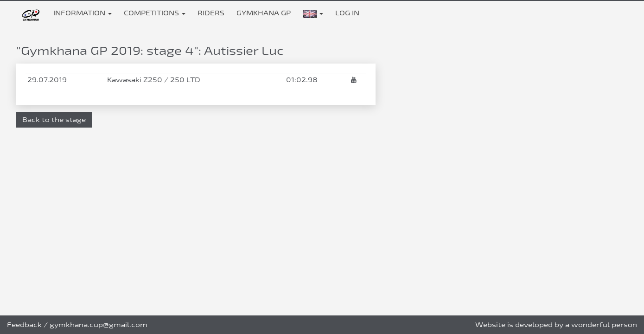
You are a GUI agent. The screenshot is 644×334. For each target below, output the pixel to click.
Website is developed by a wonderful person (556, 324)
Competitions (155, 13)
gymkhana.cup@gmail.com (99, 324)
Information (83, 13)
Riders (211, 13)
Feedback (24, 324)
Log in (347, 13)
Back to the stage (54, 119)
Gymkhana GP (264, 13)
